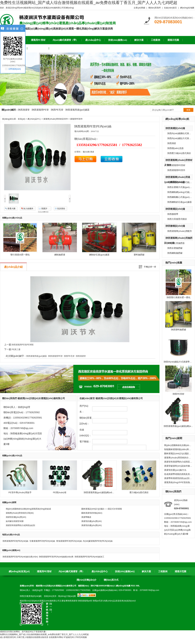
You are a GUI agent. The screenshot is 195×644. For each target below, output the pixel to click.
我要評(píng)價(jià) (43, 209)
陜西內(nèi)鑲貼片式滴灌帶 (180, 138)
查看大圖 (11, 209)
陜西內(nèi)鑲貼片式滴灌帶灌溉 (179, 362)
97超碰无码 (69, 637)
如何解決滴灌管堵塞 (15, 521)
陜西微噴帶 (173, 214)
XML (138, 586)
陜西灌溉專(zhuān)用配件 (180, 231)
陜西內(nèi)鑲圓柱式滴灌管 (180, 133)
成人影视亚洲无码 (8, 637)
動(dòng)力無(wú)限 (67, 596)
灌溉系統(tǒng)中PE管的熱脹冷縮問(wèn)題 (178, 482)
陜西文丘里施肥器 (176, 243)
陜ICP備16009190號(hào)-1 (103, 586)
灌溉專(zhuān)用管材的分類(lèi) (178, 458)
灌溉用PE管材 (44, 571)
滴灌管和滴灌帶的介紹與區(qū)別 (178, 462)
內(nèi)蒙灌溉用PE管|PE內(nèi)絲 (98, 541)
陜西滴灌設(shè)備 (175, 128)
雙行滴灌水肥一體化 (20, 255)
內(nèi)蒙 (37, 596)
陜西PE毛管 (57, 110)
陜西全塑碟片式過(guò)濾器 (181, 187)
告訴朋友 (61, 209)
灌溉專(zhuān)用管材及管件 (56, 119)
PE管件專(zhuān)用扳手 (20, 492)
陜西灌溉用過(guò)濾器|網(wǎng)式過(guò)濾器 (106, 492)
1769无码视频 (81, 637)
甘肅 (26, 596)
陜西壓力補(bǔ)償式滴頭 (179, 153)
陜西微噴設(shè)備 (175, 226)
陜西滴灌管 (24, 110)
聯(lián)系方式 (111, 580)
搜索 (188, 110)
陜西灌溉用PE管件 (176, 170)
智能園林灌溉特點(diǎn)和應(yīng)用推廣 (178, 449)
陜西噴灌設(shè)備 (175, 209)
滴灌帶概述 (86, 517)
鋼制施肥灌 (60, 255)
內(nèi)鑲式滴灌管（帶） (72, 571)
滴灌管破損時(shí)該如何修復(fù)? (178, 466)
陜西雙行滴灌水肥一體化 (179, 297)
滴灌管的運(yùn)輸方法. (175, 470)
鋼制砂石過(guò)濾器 (99, 255)
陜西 (22, 596)
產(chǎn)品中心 (34, 119)
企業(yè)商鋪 (139, 8)
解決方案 (146, 571)
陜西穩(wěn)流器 (175, 148)
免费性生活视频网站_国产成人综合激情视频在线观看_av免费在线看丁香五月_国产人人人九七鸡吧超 (89, 3)
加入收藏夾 (28, 209)
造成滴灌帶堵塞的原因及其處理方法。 (178, 474)
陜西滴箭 (172, 143)
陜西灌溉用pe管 (85, 601)
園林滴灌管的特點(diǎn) (92, 513)
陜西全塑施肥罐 (175, 248)
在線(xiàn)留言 (170, 8)
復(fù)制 (86, 152)
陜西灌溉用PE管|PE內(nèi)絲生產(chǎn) (20, 557)
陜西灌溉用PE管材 (176, 165)
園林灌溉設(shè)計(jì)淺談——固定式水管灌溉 (178, 454)
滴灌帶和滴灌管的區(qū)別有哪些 (178, 478)
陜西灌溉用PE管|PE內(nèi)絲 (15, 541)
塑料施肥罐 (139, 255)
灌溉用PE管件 (76, 119)
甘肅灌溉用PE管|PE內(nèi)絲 (42, 541)
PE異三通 (16, 349)
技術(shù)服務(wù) (125, 571)
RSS (133, 586)
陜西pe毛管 (98, 601)
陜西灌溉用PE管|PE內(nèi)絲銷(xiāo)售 (56, 557)
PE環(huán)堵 (60, 492)
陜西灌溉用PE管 (40, 110)
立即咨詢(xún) (14, 69)
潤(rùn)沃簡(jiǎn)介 (87, 580)
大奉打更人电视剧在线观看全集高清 (32, 637)
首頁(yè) (22, 119)
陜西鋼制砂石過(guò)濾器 (180, 202)
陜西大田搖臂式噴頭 (177, 219)
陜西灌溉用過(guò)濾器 (77, 110)
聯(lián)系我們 (155, 8)
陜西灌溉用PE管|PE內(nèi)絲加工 (89, 557)
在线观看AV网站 (56, 637)
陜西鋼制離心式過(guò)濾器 (181, 197)
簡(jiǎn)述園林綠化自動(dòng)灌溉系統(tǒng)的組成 (178, 445)
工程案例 (163, 571)
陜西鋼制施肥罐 (175, 253)
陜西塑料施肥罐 (179, 330)
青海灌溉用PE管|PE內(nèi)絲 (69, 541)
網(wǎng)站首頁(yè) (19, 571)
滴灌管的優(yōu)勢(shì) (16, 517)
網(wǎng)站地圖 (187, 8)
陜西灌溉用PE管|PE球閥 (23, 345)
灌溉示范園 (180, 571)
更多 (92, 152)
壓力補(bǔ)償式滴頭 (139, 492)
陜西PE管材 (178, 394)
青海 (31, 596)
